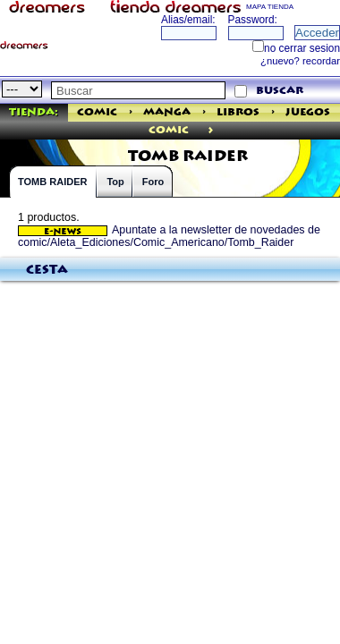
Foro (153, 182)
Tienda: (34, 112)
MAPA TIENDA (270, 7)
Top (115, 182)
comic (169, 130)
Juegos (308, 112)
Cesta (47, 270)
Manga (167, 112)
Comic (97, 112)
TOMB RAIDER (52, 182)
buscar (280, 91)
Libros (238, 112)
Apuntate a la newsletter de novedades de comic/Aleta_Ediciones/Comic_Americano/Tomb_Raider (169, 236)
